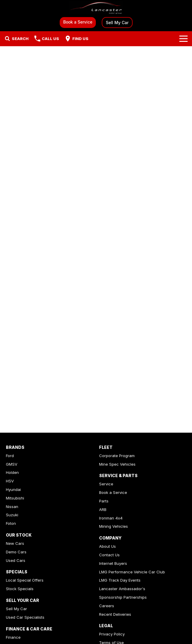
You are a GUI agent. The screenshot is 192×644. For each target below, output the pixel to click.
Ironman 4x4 (111, 518)
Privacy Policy (112, 634)
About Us (107, 546)
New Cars (15, 543)
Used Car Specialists (25, 617)
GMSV (12, 464)
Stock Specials (20, 589)
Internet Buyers (113, 563)
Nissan (12, 507)
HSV (10, 481)
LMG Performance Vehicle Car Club (132, 572)
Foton (11, 523)
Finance (13, 637)
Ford (10, 456)
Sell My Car (117, 23)
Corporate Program (117, 456)
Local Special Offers (25, 580)
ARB (103, 509)
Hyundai (13, 489)
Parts (104, 501)
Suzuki (12, 515)
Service (106, 484)
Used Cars (16, 560)
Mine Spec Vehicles (117, 464)
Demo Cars (16, 552)
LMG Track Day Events (120, 580)
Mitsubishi (15, 498)
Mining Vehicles (113, 526)
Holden (12, 472)
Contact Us (109, 555)
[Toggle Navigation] (183, 39)
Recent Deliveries (115, 614)
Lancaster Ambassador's (122, 589)
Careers (107, 606)
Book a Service (78, 22)
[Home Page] (96, 8)
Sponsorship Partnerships (123, 597)
